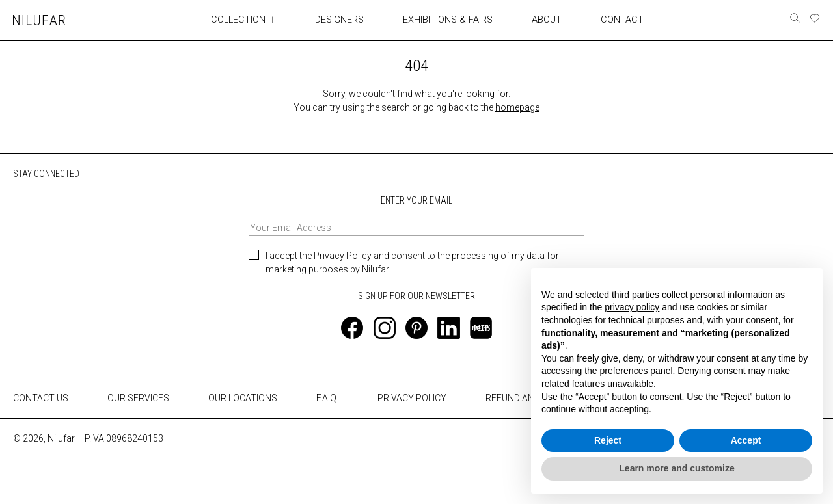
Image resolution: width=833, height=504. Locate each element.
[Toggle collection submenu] (275, 20)
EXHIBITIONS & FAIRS (449, 20)
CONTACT (621, 20)
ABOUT (547, 20)
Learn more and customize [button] (676, 468)
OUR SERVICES (138, 398)
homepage (517, 107)
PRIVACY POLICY (412, 398)
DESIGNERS (341, 20)
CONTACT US (41, 398)
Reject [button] (608, 440)
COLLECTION (239, 20)
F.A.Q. (327, 398)
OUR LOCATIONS (243, 398)
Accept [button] (746, 440)
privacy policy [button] (632, 307)
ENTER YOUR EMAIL (416, 215)
